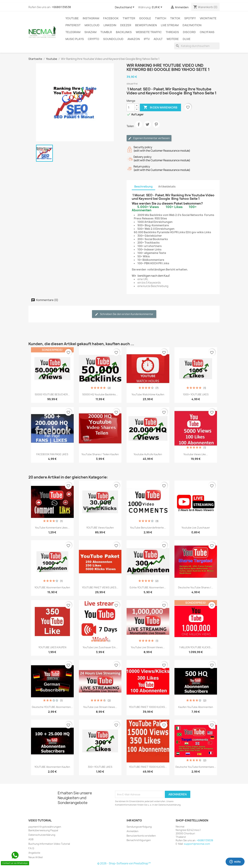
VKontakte (208, 18)
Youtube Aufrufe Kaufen (148, 454)
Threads (172, 32)
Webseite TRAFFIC (149, 32)
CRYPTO (94, 39)
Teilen (139, 127)
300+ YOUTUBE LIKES (100, 767)
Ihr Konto (134, 820)
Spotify (190, 18)
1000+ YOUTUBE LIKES (196, 394)
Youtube (72, 18)
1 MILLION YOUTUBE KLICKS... (196, 647)
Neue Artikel (36, 857)
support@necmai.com (197, 844)
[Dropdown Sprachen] (125, 7)
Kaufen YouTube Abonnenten (196, 707)
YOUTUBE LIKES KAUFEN (52, 647)
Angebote (34, 853)
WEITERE (173, 39)
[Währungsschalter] (158, 7)
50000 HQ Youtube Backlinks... (100, 394)
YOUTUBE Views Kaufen (100, 528)
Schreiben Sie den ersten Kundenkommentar (124, 314)
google (145, 18)
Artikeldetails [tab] (167, 187)
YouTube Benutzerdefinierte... (148, 528)
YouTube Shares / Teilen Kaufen (100, 454)
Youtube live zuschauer (196, 528)
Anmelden (133, 831)
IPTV (147, 39)
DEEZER (126, 25)
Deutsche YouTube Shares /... (196, 587)
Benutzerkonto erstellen (141, 836)
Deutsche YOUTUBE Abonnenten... (52, 707)
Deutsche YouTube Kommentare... (196, 767)
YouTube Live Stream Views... (148, 647)
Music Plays (75, 39)
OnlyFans (207, 32)
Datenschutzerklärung (42, 835)
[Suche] (197, 46)
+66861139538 (61, 7)
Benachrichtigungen (139, 840)
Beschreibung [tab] (143, 187)
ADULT (158, 39)
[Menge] (131, 107)
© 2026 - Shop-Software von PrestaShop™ (124, 863)
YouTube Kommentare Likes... (52, 528)
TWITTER (129, 18)
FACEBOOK (111, 18)
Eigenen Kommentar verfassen (149, 138)
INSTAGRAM (91, 18)
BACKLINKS (124, 32)
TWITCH (161, 18)
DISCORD (189, 32)
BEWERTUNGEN (146, 25)
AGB (31, 839)
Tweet (147, 127)
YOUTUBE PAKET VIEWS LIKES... (100, 587)
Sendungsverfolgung (139, 827)
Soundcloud (113, 39)
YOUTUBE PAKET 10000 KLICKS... (148, 707)
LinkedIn (110, 25)
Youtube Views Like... (196, 454)
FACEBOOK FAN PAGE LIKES (52, 454)
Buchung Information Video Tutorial (49, 844)
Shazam (90, 32)
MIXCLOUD (92, 25)
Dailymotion (192, 25)
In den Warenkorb (160, 107)
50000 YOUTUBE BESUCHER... (52, 394)
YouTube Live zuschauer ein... (100, 647)
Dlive (187, 39)
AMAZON (134, 39)
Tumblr (106, 32)
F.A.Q (31, 848)
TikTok (175, 18)
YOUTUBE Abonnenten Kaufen (52, 587)
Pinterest (73, 25)
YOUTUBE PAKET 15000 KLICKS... (148, 767)
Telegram (73, 32)
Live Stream (170, 25)
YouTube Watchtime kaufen (148, 394)
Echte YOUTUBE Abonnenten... (148, 587)
